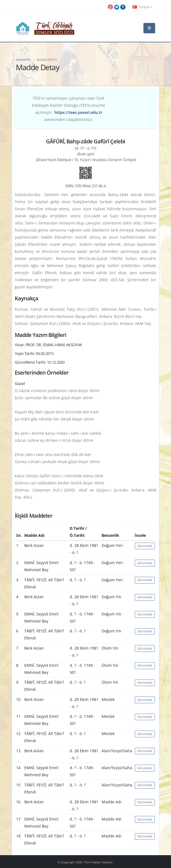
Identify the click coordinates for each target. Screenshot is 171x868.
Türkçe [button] (142, 7)
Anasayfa (23, 60)
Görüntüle (145, 546)
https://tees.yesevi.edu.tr (78, 112)
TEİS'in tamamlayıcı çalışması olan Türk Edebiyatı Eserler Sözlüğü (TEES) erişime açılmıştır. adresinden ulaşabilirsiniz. (69, 109)
